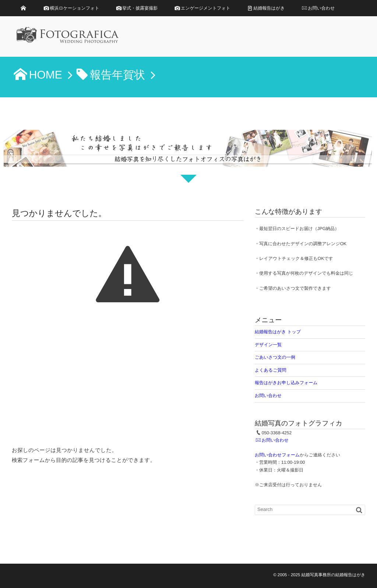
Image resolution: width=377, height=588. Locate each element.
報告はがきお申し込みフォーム (286, 383)
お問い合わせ (268, 396)
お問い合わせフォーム (277, 455)
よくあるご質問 (270, 370)
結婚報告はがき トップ (278, 332)
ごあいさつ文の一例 (275, 357)
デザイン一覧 (268, 345)
